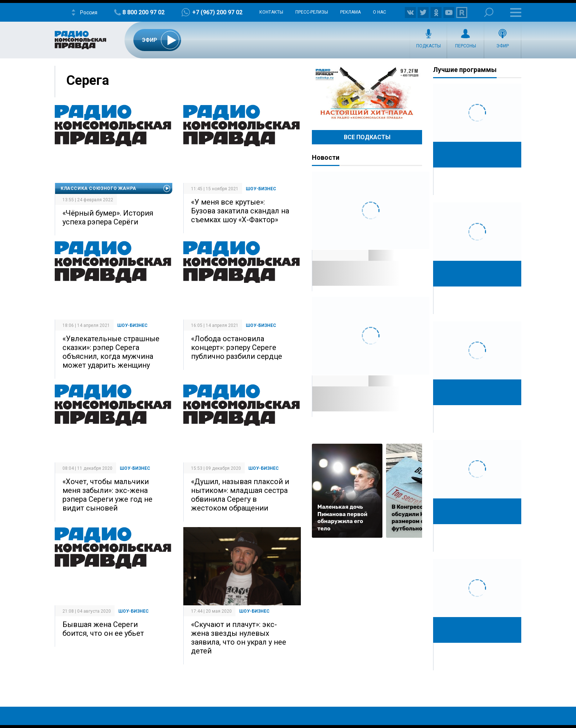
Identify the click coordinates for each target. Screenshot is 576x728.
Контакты (271, 12)
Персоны (466, 46)
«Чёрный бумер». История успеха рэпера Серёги (108, 217)
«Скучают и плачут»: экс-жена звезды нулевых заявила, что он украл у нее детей (239, 638)
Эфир (503, 46)
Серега (88, 80)
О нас (379, 12)
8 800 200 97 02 (143, 12)
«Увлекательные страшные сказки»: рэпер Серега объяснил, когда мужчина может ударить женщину (111, 352)
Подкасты (429, 46)
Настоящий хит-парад (367, 93)
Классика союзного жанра (98, 188)
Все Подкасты (367, 137)
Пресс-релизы (312, 12)
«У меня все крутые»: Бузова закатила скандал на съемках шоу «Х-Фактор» (240, 211)
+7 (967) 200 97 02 (217, 12)
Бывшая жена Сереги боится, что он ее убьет (103, 629)
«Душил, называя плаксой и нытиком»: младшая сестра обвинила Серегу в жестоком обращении (240, 495)
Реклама (350, 12)
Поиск (489, 12)
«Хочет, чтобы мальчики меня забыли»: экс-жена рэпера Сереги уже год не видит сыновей (107, 495)
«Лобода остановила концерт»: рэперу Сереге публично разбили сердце (237, 347)
